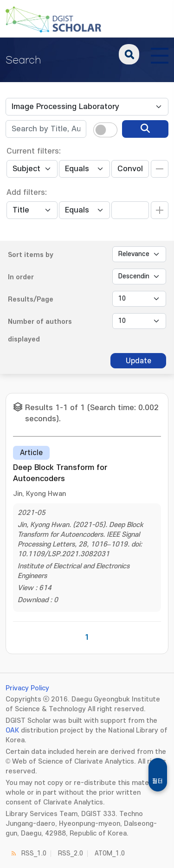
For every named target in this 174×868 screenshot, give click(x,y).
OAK (12, 730)
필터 (158, 781)
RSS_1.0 (34, 853)
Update (139, 361)
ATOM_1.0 (110, 853)
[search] (145, 129)
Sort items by (31, 255)
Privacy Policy (27, 688)
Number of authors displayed (40, 331)
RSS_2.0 (71, 853)
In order (21, 277)
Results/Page (31, 299)
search (129, 54)
